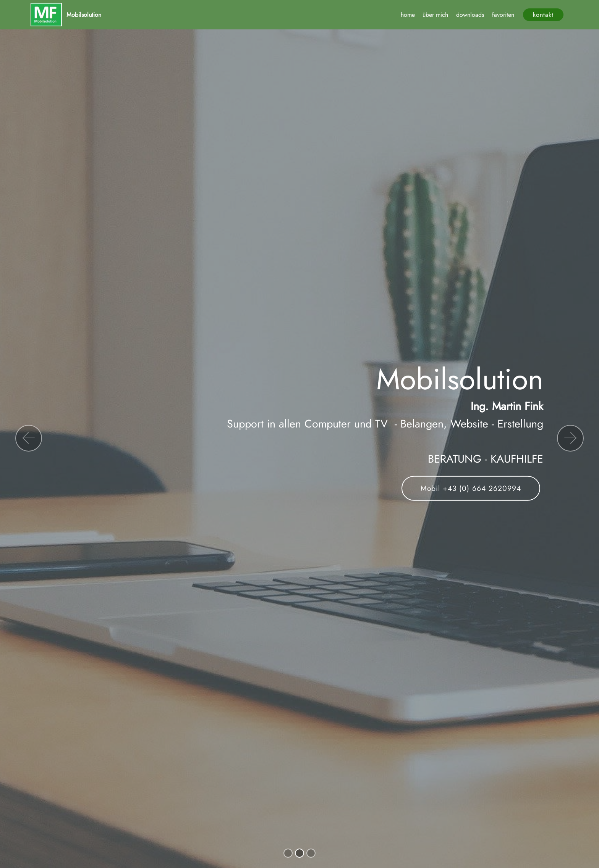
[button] (29, 438)
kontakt (543, 15)
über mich (435, 15)
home (408, 15)
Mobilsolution (84, 15)
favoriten (503, 15)
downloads (470, 15)
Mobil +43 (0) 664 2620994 (471, 488)
